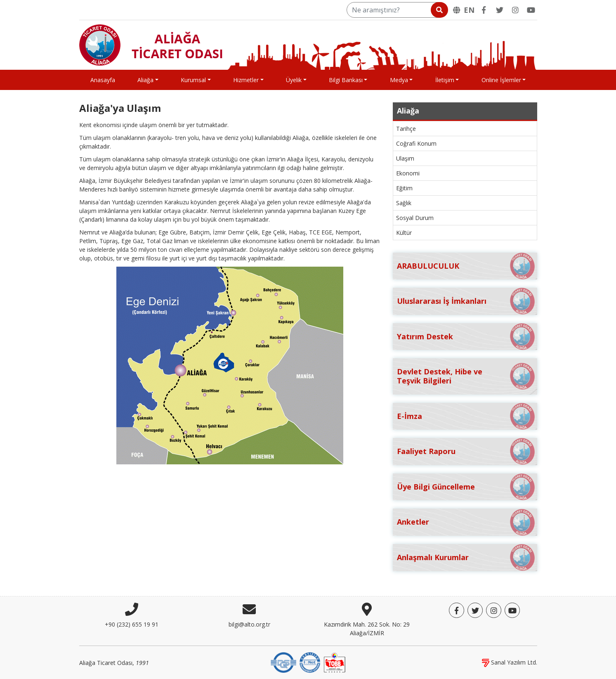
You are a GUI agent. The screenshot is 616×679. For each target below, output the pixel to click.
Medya (399, 80)
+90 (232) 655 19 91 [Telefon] (132, 624)
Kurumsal (193, 80)
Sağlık (404, 203)
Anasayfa (103, 80)
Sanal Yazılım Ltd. (510, 662)
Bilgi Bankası (346, 80)
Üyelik (294, 80)
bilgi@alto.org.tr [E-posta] (249, 624)
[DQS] (283, 662)
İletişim (445, 80)
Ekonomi (408, 173)
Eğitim (404, 188)
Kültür (404, 233)
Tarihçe (406, 129)
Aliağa (145, 80)
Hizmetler (246, 80)
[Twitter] (500, 10)
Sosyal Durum (415, 218)
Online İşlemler (501, 80)
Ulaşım (405, 158)
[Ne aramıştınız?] (397, 10)
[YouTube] (531, 10)
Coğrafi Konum (416, 143)
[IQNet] (310, 662)
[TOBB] (335, 662)
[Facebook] (484, 10)
